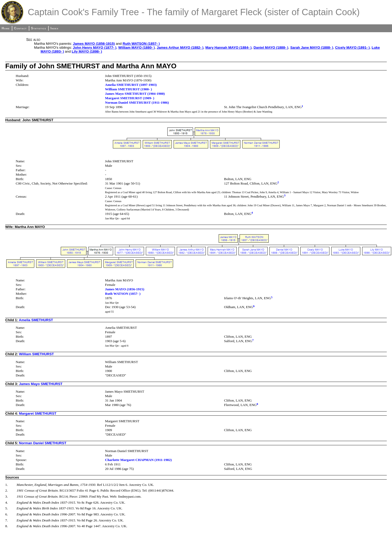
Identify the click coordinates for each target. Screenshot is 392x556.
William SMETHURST (37, 354)
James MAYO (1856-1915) (94, 44)
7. (7, 520)
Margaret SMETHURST (38, 413)
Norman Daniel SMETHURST (43, 443)
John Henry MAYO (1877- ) (95, 48)
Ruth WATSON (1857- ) (141, 44)
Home (6, 28)
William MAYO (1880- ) (137, 48)
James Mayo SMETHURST (41, 384)
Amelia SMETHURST (36, 320)
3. (7, 496)
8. (7, 526)
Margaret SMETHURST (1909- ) (130, 98)
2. (7, 490)
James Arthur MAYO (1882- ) (180, 48)
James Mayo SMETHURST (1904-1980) (135, 94)
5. (7, 508)
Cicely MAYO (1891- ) (352, 48)
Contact (20, 28)
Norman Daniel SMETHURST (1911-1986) (137, 102)
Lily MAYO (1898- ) (87, 51)
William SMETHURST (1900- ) (128, 89)
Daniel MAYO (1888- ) (271, 48)
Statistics (38, 28)
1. (7, 485)
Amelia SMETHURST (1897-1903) (131, 85)
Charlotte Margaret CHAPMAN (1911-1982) (138, 460)
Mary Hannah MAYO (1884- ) (228, 48)
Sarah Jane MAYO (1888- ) (312, 48)
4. (7, 502)
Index (55, 28)
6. (7, 514)
